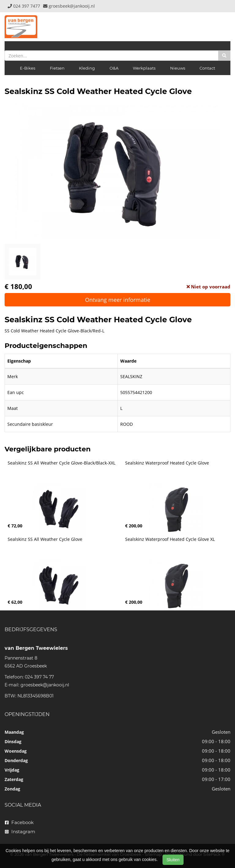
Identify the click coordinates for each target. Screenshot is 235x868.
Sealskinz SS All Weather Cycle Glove (45, 539)
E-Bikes (28, 68)
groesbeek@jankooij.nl (45, 685)
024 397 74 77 (39, 677)
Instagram (20, 832)
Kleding (87, 68)
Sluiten (173, 860)
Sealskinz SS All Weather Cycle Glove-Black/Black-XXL (62, 463)
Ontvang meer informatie (118, 300)
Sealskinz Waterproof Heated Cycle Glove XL (170, 539)
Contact (207, 68)
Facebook (19, 822)
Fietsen (57, 68)
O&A (114, 68)
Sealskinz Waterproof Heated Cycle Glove (167, 463)
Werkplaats (144, 68)
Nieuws (178, 68)
